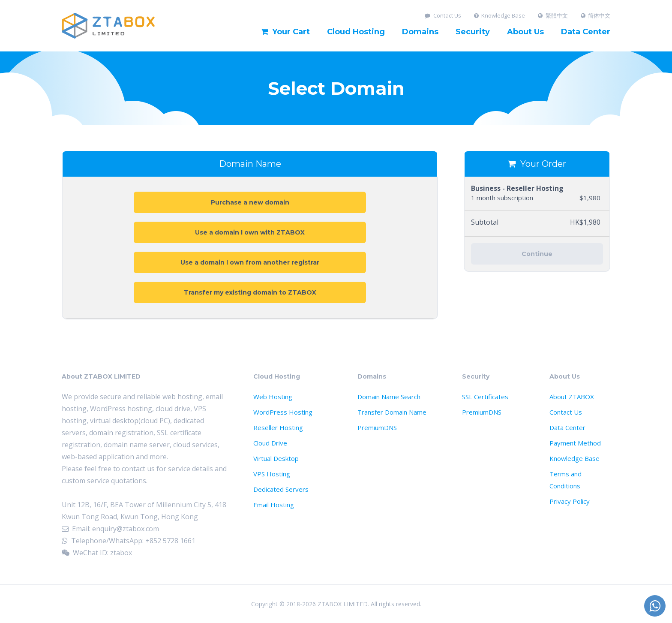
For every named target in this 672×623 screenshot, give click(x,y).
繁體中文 (553, 16)
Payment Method (575, 443)
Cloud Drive (270, 443)
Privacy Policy (570, 501)
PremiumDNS (377, 427)
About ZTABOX (572, 397)
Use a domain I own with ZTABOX (250, 232)
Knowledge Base (500, 16)
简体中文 (596, 16)
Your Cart (285, 32)
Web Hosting (273, 397)
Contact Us (443, 16)
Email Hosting (274, 505)
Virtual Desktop (276, 458)
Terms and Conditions (565, 480)
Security (473, 32)
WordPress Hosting (283, 412)
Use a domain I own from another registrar (250, 262)
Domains (420, 32)
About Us (525, 32)
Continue (537, 254)
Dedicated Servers (281, 489)
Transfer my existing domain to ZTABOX (250, 292)
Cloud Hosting (356, 32)
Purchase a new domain (250, 202)
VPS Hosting (272, 474)
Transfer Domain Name (392, 412)
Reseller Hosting (278, 427)
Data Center (586, 32)
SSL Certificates (485, 397)
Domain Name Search (389, 397)
